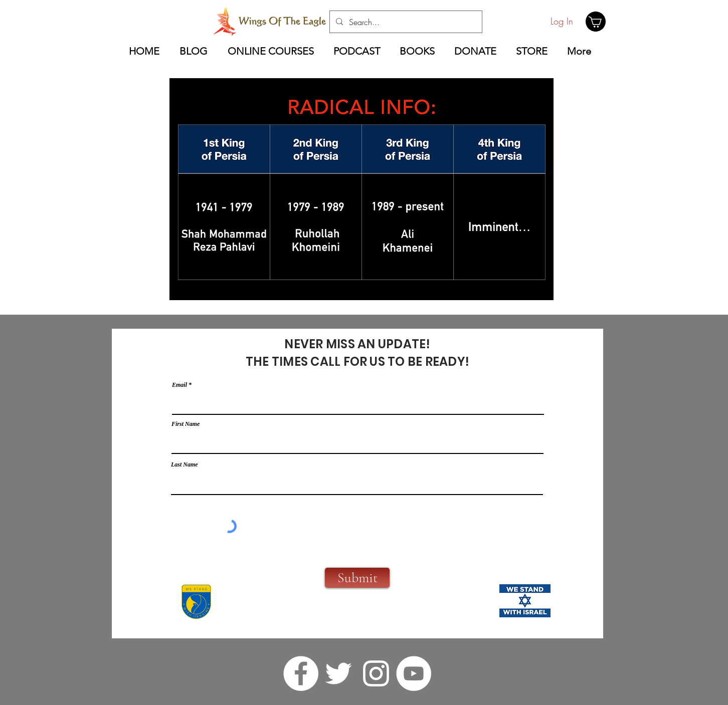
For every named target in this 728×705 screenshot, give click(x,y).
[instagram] (376, 673)
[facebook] (301, 673)
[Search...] (405, 22)
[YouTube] (414, 673)
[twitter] (338, 673)
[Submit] (357, 578)
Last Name (185, 464)
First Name (186, 424)
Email (179, 385)
